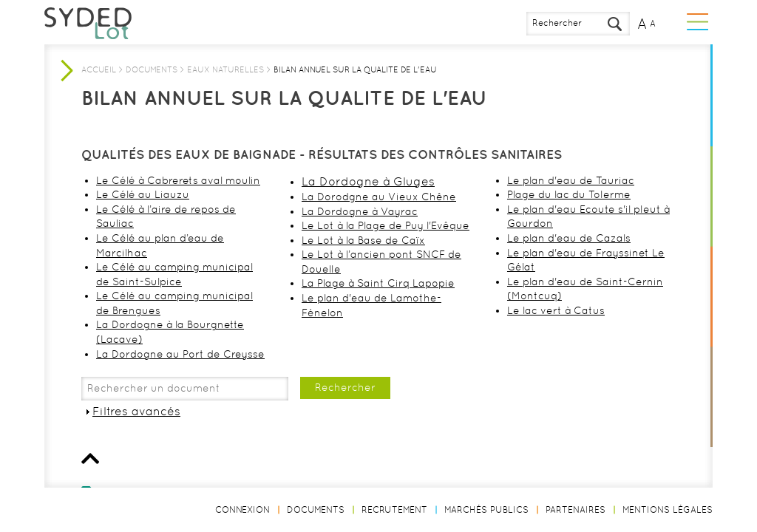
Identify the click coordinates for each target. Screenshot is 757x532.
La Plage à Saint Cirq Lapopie (378, 283)
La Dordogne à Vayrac (360, 211)
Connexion (242, 510)
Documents (152, 69)
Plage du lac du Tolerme (569, 194)
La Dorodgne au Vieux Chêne (379, 197)
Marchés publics (486, 510)
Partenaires (576, 510)
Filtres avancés (136, 411)
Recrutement (394, 510)
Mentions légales (668, 510)
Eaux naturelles (225, 69)
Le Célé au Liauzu (143, 194)
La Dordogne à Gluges (368, 181)
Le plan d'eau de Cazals (569, 238)
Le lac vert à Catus (556, 310)
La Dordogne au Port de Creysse (180, 354)
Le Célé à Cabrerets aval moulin (178, 180)
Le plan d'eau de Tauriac (571, 180)
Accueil (99, 69)
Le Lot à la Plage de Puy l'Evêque (386, 225)
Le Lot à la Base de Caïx (363, 240)
